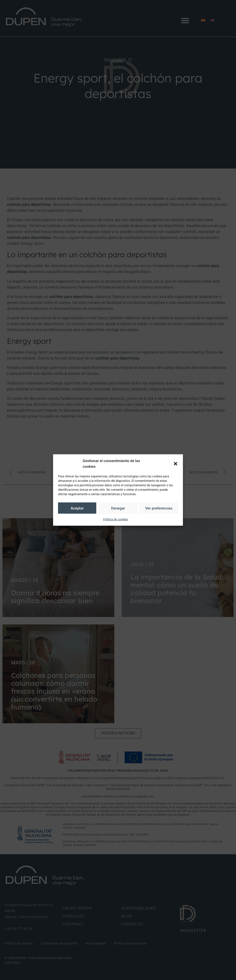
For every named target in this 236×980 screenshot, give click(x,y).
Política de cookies (116, 519)
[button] (176, 464)
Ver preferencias (159, 508)
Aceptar (77, 508)
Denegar (118, 508)
